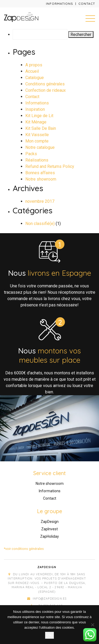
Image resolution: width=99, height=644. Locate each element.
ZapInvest (49, 529)
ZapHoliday (49, 536)
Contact (87, 4)
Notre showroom (41, 179)
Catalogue (35, 78)
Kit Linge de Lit (39, 116)
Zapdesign (47, 567)
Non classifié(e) (40, 224)
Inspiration (35, 109)
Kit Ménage (36, 122)
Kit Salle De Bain (41, 128)
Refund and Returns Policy (50, 166)
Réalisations (37, 160)
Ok (49, 635)
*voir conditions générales (24, 549)
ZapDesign (50, 522)
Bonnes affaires (40, 173)
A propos (34, 65)
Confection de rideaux (46, 90)
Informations (60, 4)
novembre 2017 (40, 201)
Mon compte (37, 141)
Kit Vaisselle (37, 135)
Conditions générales (45, 84)
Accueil (32, 71)
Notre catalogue (40, 147)
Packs (31, 154)
